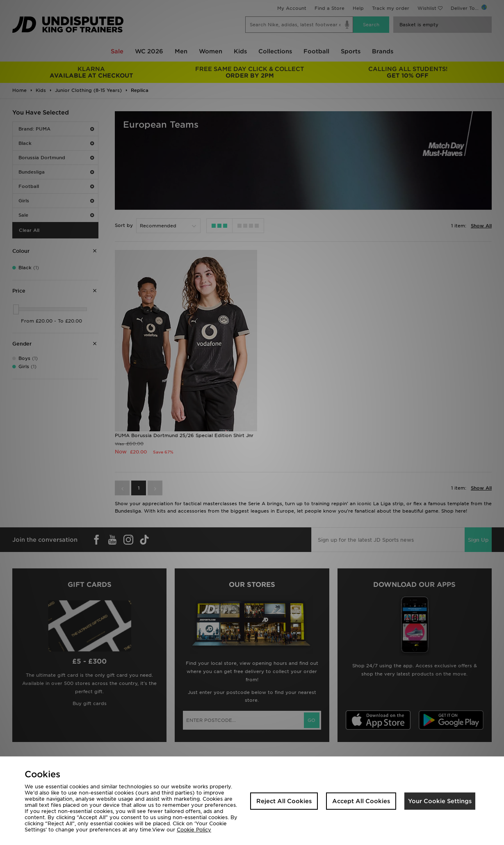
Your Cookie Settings (440, 801)
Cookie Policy (194, 830)
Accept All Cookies (361, 801)
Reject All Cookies (284, 801)
